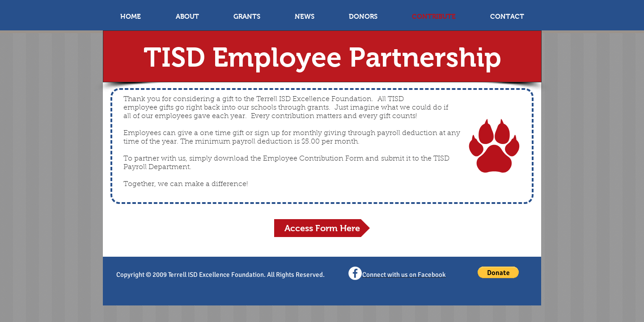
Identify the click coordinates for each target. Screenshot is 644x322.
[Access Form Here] (322, 228)
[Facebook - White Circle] (355, 273)
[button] (498, 272)
